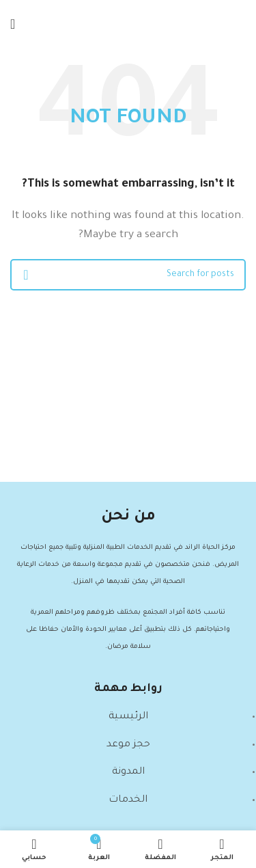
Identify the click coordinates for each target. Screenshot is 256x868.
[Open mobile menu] (13, 24)
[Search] (128, 275)
